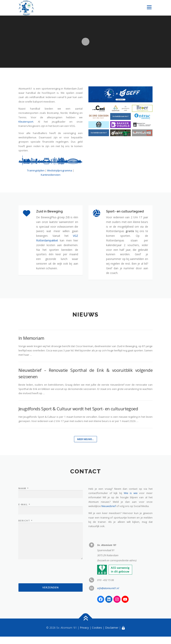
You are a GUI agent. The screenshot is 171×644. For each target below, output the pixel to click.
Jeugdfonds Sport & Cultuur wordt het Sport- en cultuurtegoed (78, 416)
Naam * (51, 499)
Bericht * (51, 547)
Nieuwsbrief (109, 513)
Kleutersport (26, 122)
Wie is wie (131, 500)
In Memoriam (31, 345)
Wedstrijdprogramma (60, 170)
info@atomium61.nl (108, 595)
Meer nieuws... (86, 446)
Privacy (84, 635)
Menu (149, 7)
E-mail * (51, 515)
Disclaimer (112, 635)
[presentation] (48, 580)
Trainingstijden (36, 170)
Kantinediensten (51, 175)
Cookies (97, 635)
